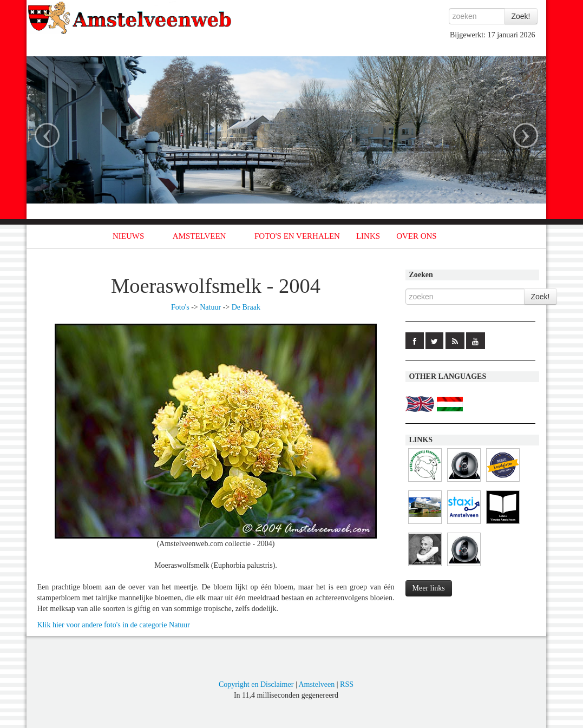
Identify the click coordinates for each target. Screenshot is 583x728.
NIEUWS (128, 236)
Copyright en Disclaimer (256, 684)
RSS (347, 684)
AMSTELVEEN (199, 236)
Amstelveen (316, 684)
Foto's (180, 307)
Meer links (429, 588)
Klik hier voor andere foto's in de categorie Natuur (114, 625)
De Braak (246, 307)
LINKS (368, 236)
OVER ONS (417, 236)
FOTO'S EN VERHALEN (297, 236)
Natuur (210, 307)
